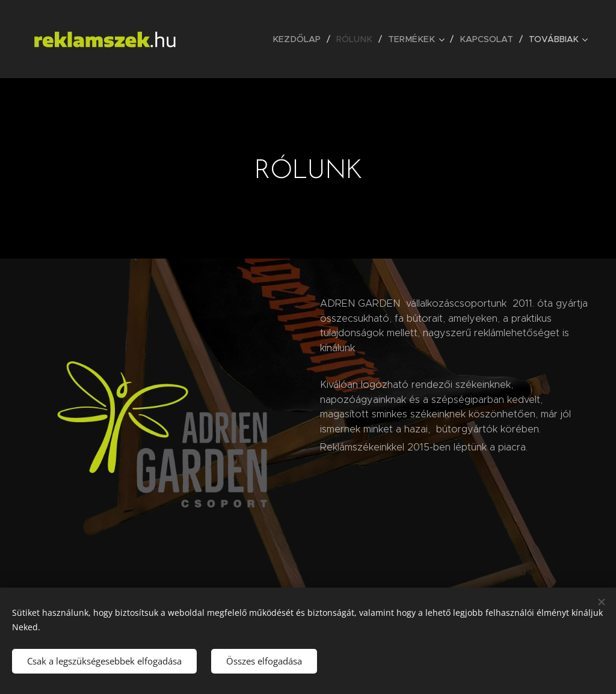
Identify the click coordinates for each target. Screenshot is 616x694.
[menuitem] (306, 39)
